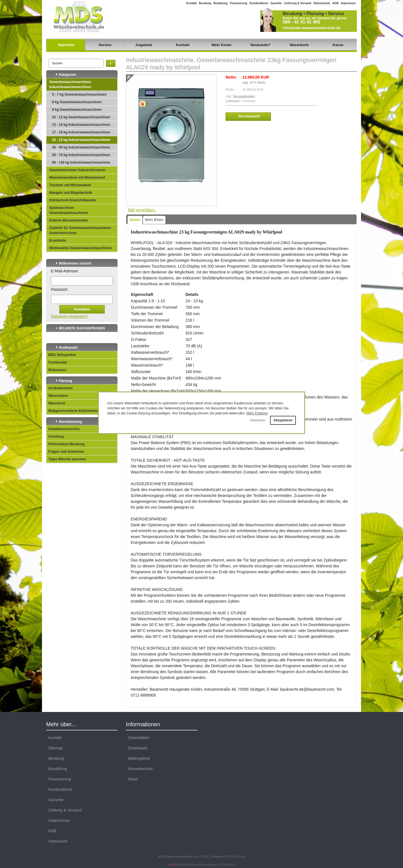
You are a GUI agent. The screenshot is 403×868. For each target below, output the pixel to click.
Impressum (348, 3)
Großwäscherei (59, 388)
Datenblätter (138, 738)
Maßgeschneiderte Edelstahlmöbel (75, 411)
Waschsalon (57, 396)
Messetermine (139, 769)
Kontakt (192, 3)
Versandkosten (244, 96)
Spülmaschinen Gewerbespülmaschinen (69, 210)
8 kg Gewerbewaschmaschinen (77, 102)
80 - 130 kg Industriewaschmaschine (81, 162)
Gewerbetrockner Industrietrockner (77, 170)
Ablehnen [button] (258, 420)
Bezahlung (221, 3)
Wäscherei (56, 403)
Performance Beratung (65, 444)
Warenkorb (299, 45)
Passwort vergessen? (70, 316)
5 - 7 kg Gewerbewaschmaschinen (79, 95)
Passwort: (59, 289)
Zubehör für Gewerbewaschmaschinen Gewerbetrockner (80, 230)
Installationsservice (63, 429)
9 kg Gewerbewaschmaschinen (77, 110)
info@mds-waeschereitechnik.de (312, 28)
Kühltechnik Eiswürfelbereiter (73, 200)
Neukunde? (260, 45)
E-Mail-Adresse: (65, 271)
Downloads (137, 748)
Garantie (276, 3)
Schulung (55, 437)
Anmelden (82, 309)
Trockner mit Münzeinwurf (70, 185)
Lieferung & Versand (298, 3)
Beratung (205, 3)
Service (105, 45)
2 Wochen (248, 101)
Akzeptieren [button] (283, 420)
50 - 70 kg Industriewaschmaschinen (81, 155)
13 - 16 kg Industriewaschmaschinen (81, 125)
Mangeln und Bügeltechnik (71, 193)
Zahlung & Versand (64, 810)
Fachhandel (57, 362)
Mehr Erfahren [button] (257, 413)
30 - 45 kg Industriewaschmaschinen (81, 147)
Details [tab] (135, 220)
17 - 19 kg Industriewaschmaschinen (81, 132)
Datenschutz (322, 3)
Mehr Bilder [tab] (154, 220)
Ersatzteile (58, 240)
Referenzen (56, 370)
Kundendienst (259, 3)
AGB (335, 3)
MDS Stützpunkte (61, 355)
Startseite (66, 45)
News (132, 779)
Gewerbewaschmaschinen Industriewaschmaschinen (70, 84)
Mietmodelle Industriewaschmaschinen (80, 248)
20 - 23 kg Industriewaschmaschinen (81, 140)
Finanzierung (238, 3)
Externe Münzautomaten (69, 220)
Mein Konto (222, 45)
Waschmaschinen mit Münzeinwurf (77, 178)
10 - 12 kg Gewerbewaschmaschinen (81, 117)
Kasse (338, 45)
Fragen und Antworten (65, 452)
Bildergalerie (138, 758)
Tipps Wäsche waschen (66, 459)
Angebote (144, 45)
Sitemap (54, 748)
